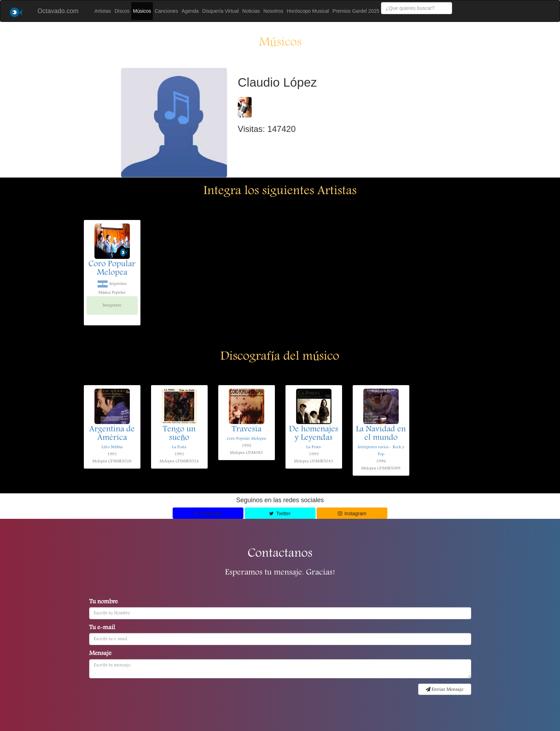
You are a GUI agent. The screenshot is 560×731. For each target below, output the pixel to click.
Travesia (247, 430)
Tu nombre (103, 602)
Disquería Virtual (221, 11)
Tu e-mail (102, 628)
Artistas (103, 11)
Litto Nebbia (112, 447)
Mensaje (100, 654)
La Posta (179, 447)
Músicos (142, 11)
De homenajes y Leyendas (314, 434)
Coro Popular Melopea (112, 269)
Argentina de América (112, 434)
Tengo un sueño (179, 434)
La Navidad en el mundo (381, 434)
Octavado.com (58, 11)
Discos (122, 11)
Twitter (280, 514)
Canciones (166, 11)
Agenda (190, 11)
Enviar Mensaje (444, 690)
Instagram (352, 514)
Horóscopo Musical (308, 11)
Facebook (208, 514)
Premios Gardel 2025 (356, 11)
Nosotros (273, 11)
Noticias (251, 11)
